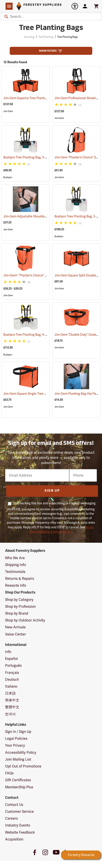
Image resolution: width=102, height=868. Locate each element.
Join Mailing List (18, 759)
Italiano (11, 686)
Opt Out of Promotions (23, 766)
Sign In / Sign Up (18, 732)
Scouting (29, 37)
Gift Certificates (18, 780)
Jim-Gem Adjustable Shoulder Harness (36, 216)
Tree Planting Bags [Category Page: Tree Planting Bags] (51, 28)
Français (12, 673)
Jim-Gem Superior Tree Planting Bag (35, 98)
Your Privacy (15, 745)
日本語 (10, 693)
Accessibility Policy (21, 753)
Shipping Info (15, 565)
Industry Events (18, 825)
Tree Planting (46, 37)
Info (8, 652)
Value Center (15, 634)
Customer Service (19, 812)
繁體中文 (12, 707)
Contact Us (14, 805)
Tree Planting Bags (67, 37)
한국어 (10, 714)
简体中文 (12, 700)
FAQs (9, 773)
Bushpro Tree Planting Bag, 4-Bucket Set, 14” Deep (45, 335)
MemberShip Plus (19, 787)
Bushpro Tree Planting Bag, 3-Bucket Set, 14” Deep (45, 157)
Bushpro (8, 177)
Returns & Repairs (20, 579)
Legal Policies (16, 739)
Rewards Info (16, 585)
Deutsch (12, 680)
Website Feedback (20, 832)
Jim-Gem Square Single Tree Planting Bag (38, 394)
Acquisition (14, 839)
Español (11, 659)
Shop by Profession (20, 607)
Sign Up (52, 491)
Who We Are (15, 558)
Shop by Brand (17, 613)
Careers (12, 818)
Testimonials (15, 572)
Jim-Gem (8, 111)
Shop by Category (19, 600)
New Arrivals (15, 627)
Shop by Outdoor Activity (25, 620)
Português (13, 666)
